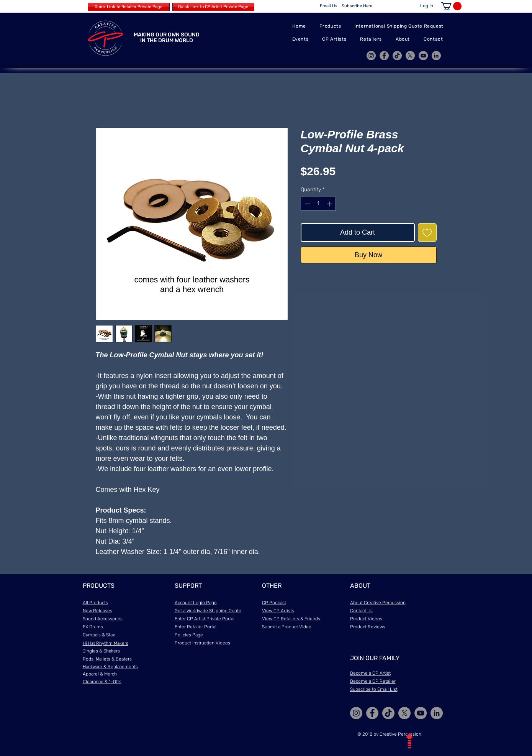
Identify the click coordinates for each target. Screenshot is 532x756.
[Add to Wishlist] (427, 233)
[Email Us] (329, 6)
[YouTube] (423, 56)
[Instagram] (371, 56)
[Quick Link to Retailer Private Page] (129, 7)
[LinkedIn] (436, 56)
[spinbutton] (318, 204)
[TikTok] (397, 56)
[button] (451, 6)
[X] (410, 56)
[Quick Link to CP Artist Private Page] (213, 7)
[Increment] (330, 204)
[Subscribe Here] (357, 6)
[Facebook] (384, 56)
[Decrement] (307, 204)
